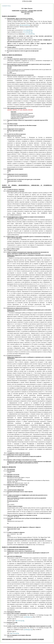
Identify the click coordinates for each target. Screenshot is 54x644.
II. (4, 6)
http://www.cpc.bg (20, 621)
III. (5, 6)
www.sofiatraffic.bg (28, 30)
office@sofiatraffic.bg (24, 25)
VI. (9, 6)
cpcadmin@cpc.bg (28, 617)
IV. (7, 6)
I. (2, 6)
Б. (10, 6)
